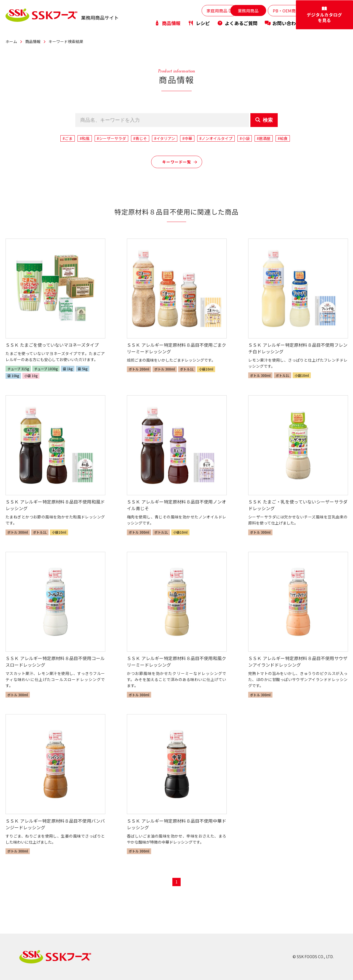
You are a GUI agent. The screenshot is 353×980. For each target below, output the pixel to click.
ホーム (11, 41)
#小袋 (245, 138)
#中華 (187, 138)
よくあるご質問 (237, 23)
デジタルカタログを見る (331, 15)
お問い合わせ (283, 23)
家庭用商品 (200, 11)
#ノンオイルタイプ (216, 138)
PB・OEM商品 (280, 11)
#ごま (68, 138)
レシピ (199, 23)
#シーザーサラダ (111, 138)
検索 (264, 120)
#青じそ (140, 138)
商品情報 (167, 23)
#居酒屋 (264, 138)
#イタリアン (165, 138)
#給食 (283, 138)
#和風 (85, 138)
